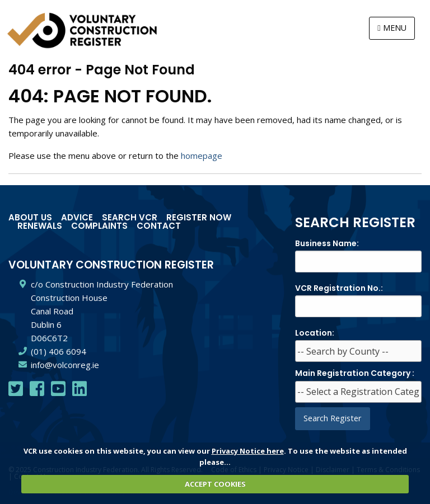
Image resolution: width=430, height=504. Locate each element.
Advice (77, 217)
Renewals (40, 226)
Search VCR (130, 217)
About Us (30, 217)
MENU (392, 28)
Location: (315, 333)
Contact (159, 226)
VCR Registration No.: (339, 288)
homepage (202, 156)
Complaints (99, 226)
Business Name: (327, 243)
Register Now (199, 217)
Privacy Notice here (248, 451)
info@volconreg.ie (65, 365)
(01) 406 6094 (59, 351)
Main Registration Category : (355, 373)
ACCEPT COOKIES (215, 484)
